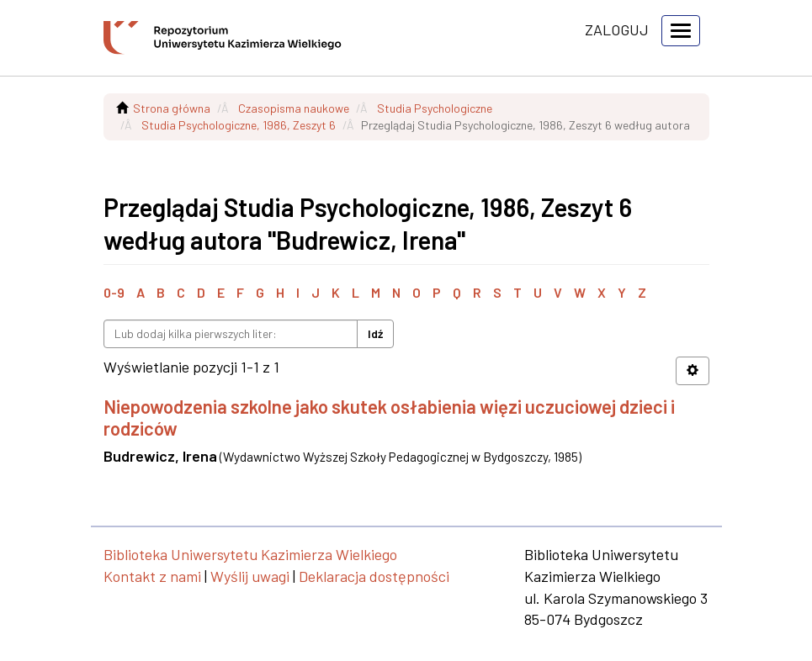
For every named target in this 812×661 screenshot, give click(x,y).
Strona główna (172, 108)
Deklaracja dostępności (374, 576)
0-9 (114, 292)
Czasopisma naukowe (294, 108)
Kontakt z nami (152, 576)
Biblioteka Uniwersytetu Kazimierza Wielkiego (250, 554)
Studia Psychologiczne (435, 108)
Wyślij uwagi (250, 576)
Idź (375, 333)
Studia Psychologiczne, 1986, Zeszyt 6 (239, 125)
